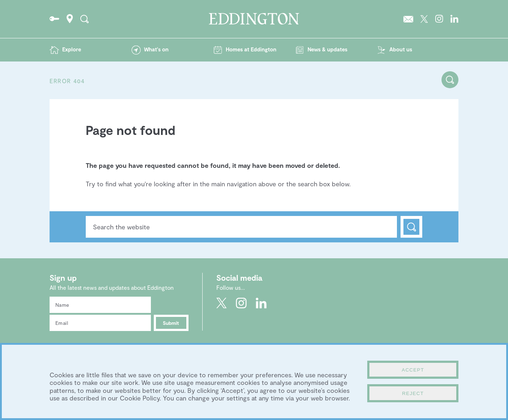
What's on (156, 49)
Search (411, 227)
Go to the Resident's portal (54, 19)
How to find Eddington (70, 19)
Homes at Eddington (251, 49)
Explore (72, 49)
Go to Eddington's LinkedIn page (454, 19)
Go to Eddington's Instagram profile (439, 19)
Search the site (84, 19)
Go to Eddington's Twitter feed (424, 19)
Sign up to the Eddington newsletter (408, 19)
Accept (413, 370)
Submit (171, 323)
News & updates (327, 49)
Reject (413, 393)
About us (401, 49)
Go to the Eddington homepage (254, 19)
